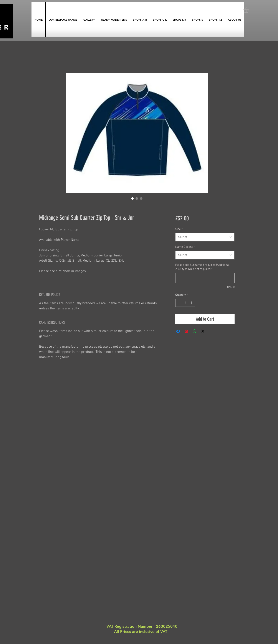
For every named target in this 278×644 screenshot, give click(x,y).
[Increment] (192, 303)
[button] (249, 10)
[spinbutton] (185, 303)
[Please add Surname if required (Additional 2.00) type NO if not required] (205, 278)
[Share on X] (203, 331)
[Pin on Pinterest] (186, 331)
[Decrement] (179, 303)
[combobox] (205, 237)
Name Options (185, 247)
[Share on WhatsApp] (195, 331)
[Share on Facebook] (178, 331)
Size (179, 229)
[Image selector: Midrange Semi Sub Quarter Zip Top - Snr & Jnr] (132, 198)
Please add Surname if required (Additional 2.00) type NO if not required (202, 267)
